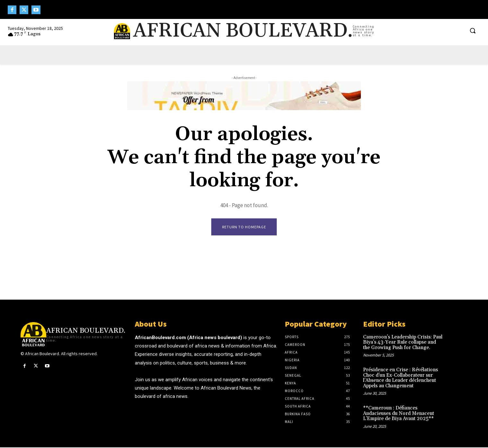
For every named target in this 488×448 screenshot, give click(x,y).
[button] (473, 31)
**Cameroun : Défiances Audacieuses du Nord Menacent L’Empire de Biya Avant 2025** (399, 414)
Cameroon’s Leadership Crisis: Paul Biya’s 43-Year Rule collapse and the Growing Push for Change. (403, 343)
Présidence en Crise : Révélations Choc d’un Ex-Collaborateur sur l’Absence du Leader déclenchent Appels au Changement (401, 378)
